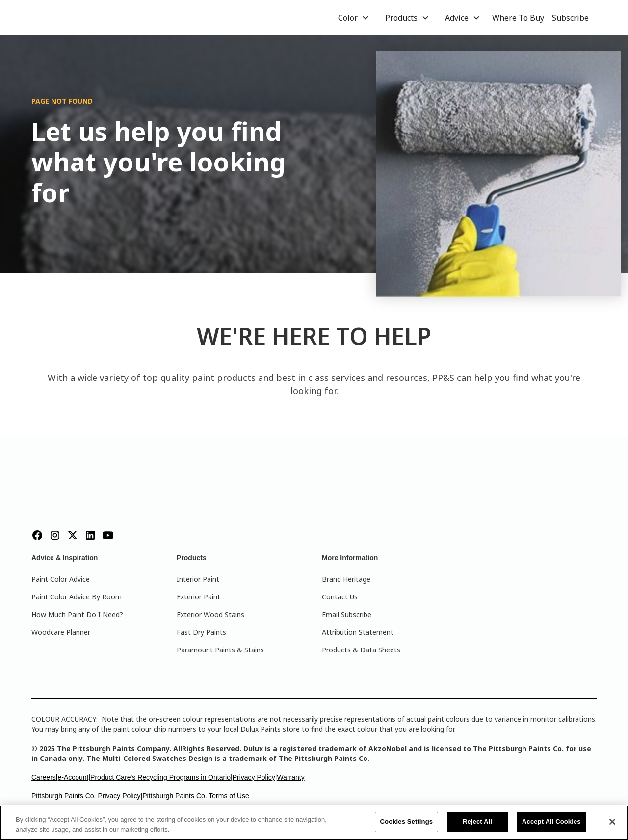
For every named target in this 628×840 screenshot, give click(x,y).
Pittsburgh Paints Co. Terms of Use (196, 796)
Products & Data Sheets (361, 650)
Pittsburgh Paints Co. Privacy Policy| (87, 796)
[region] (314, 823)
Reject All (477, 822)
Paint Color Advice (61, 579)
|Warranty (290, 777)
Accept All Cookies (551, 822)
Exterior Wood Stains (210, 614)
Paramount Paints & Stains (220, 650)
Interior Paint (198, 579)
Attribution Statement (358, 632)
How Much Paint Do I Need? (77, 614)
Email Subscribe (347, 614)
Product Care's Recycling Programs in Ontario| (161, 777)
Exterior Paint (198, 597)
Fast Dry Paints (201, 632)
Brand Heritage (346, 579)
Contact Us (340, 597)
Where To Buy (518, 18)
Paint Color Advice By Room (77, 597)
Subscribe (570, 18)
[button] (354, 18)
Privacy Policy (254, 777)
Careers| (44, 777)
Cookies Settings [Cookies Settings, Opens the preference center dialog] (407, 822)
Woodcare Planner (61, 632)
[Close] (612, 822)
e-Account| (74, 777)
